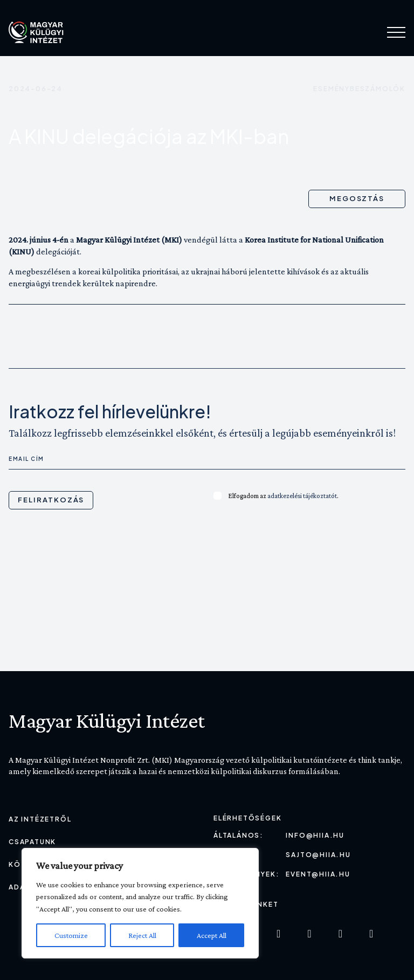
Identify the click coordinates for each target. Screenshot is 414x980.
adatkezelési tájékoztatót (302, 496)
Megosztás (357, 198)
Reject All (142, 935)
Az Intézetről (40, 819)
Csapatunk (32, 842)
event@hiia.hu (318, 874)
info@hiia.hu (315, 835)
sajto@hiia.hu (318, 855)
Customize (71, 935)
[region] (140, 903)
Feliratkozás (51, 500)
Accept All (212, 935)
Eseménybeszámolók (359, 89)
